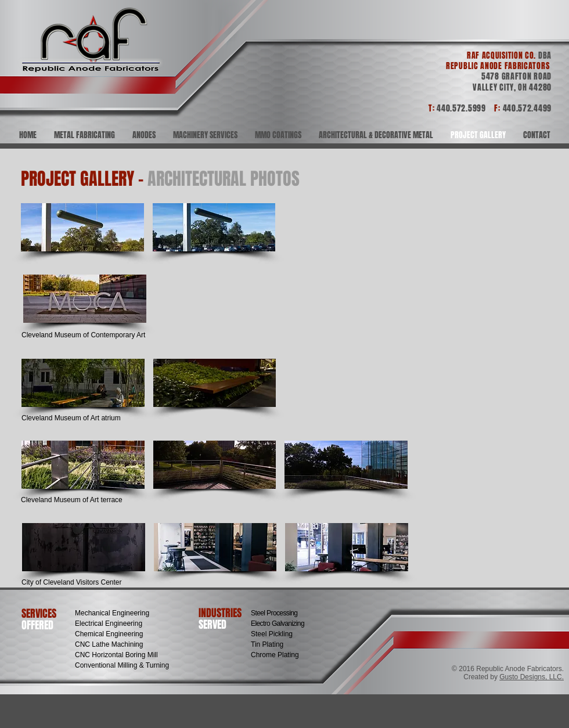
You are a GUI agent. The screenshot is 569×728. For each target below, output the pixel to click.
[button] (82, 227)
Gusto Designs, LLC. (532, 677)
